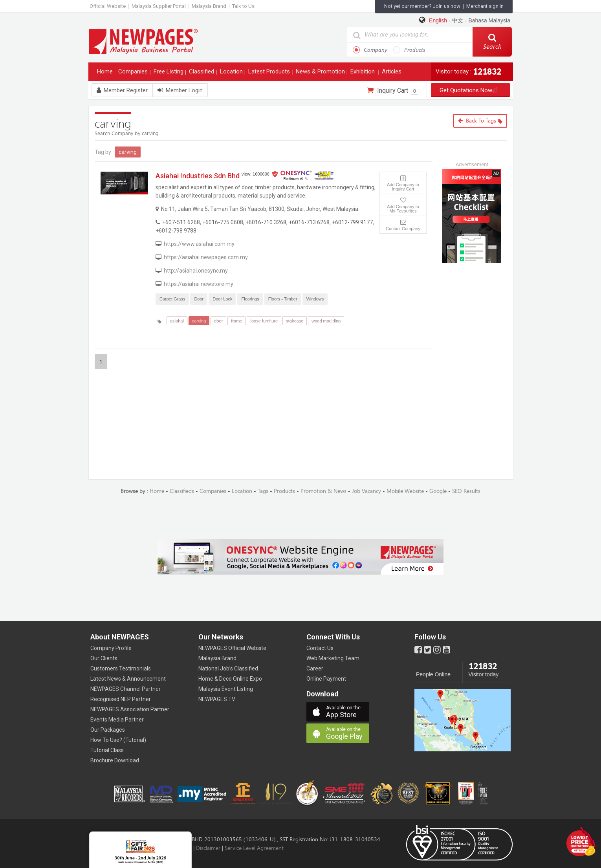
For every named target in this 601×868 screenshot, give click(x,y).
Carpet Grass (172, 299)
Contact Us (320, 648)
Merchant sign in (485, 6)
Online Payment (326, 679)
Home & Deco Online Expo (230, 679)
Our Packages (108, 730)
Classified (202, 73)
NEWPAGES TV (217, 699)
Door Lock (222, 299)
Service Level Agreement (254, 848)
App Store (348, 712)
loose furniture (264, 321)
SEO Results (466, 491)
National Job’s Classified (228, 668)
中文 (458, 20)
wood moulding (326, 321)
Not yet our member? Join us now (422, 6)
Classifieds (182, 491)
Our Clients (104, 658)
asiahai (177, 321)
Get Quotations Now (471, 90)
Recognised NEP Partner (121, 699)
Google (438, 491)
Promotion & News (323, 491)
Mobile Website (405, 491)
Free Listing (169, 73)
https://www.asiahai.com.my (199, 244)
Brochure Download (115, 760)
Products (409, 50)
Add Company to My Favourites (403, 209)
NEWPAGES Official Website (232, 648)
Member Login (180, 90)
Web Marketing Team (333, 658)
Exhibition (363, 73)
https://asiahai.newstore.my (199, 284)
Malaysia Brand (209, 6)
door (218, 321)
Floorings (250, 299)
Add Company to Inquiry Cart (403, 187)
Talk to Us (243, 6)
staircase (295, 321)
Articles (392, 73)
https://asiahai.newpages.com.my (206, 257)
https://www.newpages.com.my (143, 41)
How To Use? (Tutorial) (118, 740)
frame (236, 321)
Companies (134, 73)
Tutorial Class (107, 750)
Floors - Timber (283, 299)
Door (199, 299)
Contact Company (403, 229)
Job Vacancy (366, 491)
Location (232, 73)
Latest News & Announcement (128, 679)
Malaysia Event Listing (226, 689)
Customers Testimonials (121, 668)
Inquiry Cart (393, 91)
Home (106, 73)
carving (199, 321)
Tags (263, 491)
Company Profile (111, 648)
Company (370, 50)
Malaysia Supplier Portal (159, 6)
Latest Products (270, 73)
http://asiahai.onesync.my (196, 271)
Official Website (108, 6)
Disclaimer (208, 848)
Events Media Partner (117, 720)
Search (492, 42)
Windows (315, 299)
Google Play (348, 733)
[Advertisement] (478, 314)
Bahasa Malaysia (489, 20)
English (438, 20)
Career (315, 668)
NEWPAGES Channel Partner (126, 689)
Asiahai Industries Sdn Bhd (198, 176)
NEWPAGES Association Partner (130, 709)
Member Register (122, 90)
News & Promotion (321, 73)
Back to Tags (480, 121)
